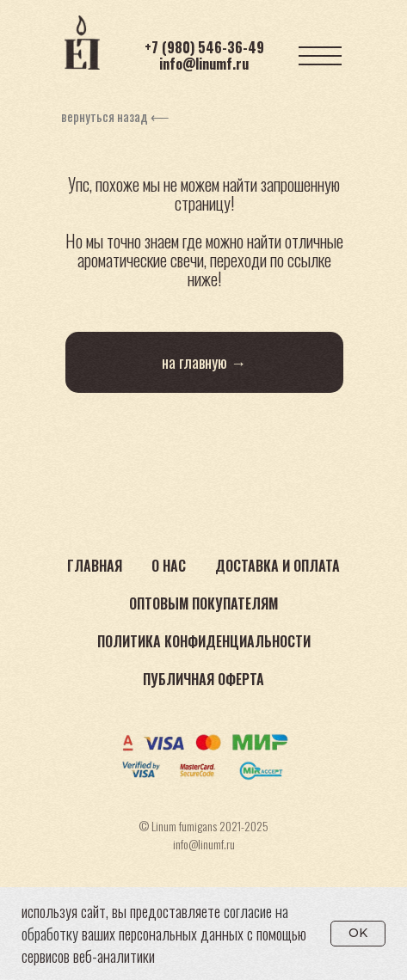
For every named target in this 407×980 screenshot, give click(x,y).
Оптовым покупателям (203, 603)
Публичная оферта (203, 679)
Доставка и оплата (277, 566)
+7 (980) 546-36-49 (204, 47)
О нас (169, 566)
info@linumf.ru (204, 64)
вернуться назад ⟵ (115, 116)
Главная (95, 566)
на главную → (204, 362)
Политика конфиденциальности (204, 641)
